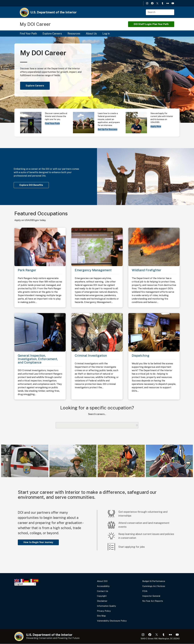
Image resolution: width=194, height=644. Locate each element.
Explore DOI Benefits (31, 185)
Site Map (101, 616)
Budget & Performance (154, 581)
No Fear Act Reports (153, 601)
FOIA (145, 591)
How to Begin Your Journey (38, 542)
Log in (106, 34)
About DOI (102, 581)
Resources (74, 34)
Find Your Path (28, 34)
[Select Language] (25, 584)
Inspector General (151, 596)
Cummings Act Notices (154, 586)
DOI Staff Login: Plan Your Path (151, 24)
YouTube (173, 3)
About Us (91, 34)
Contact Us (103, 591)
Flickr (168, 3)
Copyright (102, 596)
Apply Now (156, 126)
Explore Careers (52, 34)
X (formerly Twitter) (157, 3)
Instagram (147, 3)
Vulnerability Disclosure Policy (112, 621)
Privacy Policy (104, 611)
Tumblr (163, 3)
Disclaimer (102, 601)
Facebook (152, 3)
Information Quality (106, 606)
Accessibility (103, 586)
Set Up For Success (108, 129)
